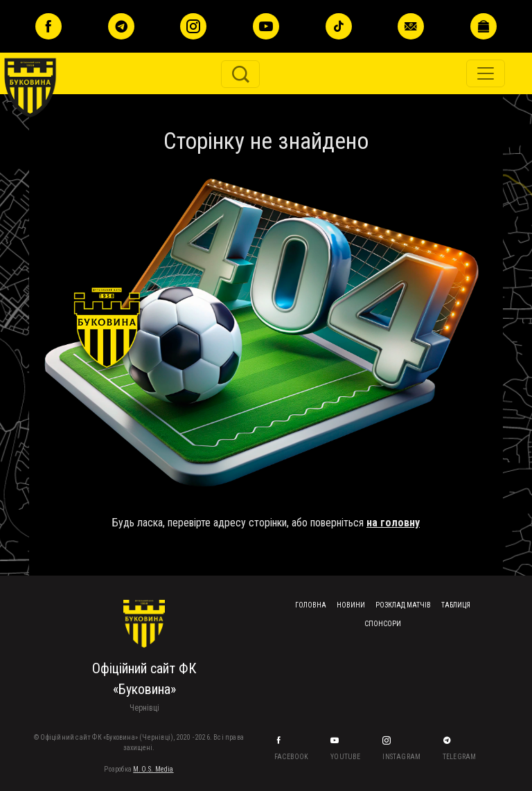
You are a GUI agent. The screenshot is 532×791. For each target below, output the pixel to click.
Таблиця (456, 605)
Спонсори (383, 624)
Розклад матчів (403, 605)
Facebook (292, 757)
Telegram (460, 757)
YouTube (346, 757)
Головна (311, 605)
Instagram (402, 757)
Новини (351, 605)
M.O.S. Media (153, 769)
